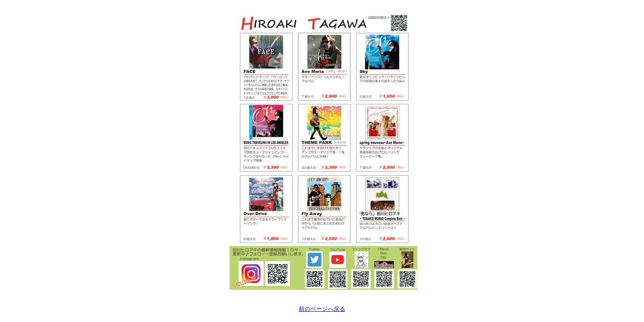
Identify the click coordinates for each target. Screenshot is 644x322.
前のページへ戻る (322, 309)
